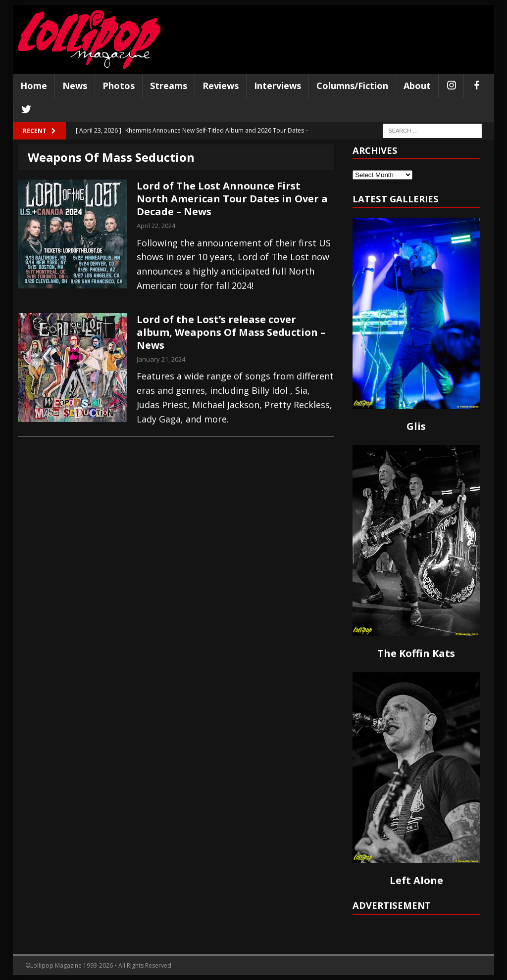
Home (34, 86)
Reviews (221, 86)
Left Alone (416, 880)
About (417, 86)
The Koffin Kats (416, 653)
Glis (416, 426)
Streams (169, 86)
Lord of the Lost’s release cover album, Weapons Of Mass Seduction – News (231, 332)
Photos (119, 86)
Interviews (278, 86)
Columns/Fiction (352, 86)
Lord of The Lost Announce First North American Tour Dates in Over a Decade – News (232, 199)
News (75, 86)
